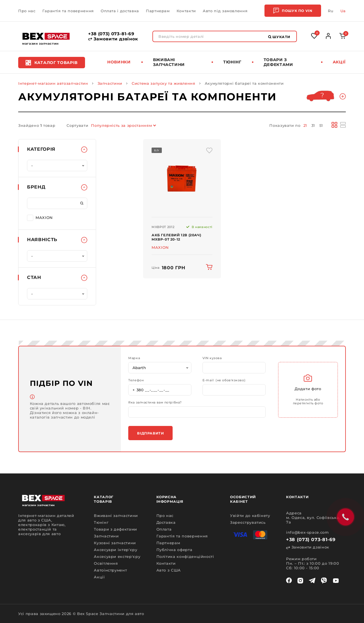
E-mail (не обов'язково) (224, 380)
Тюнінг (232, 62)
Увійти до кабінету (250, 516)
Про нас (27, 11)
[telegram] (312, 581)
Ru (331, 11)
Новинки (119, 62)
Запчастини (110, 83)
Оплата (164, 529)
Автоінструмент (110, 570)
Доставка (166, 522)
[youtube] (336, 581)
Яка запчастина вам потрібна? (155, 402)
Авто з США (169, 570)
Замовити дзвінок (113, 39)
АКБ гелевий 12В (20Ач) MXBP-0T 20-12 (176, 237)
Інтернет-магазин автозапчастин (53, 83)
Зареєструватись (248, 522)
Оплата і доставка (120, 11)
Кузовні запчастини (115, 543)
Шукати (279, 37)
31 (313, 125)
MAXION (40, 217)
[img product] (182, 178)
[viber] (324, 581)
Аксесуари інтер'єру (115, 550)
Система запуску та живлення (164, 83)
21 (305, 125)
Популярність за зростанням (121, 125)
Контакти (186, 11)
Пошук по (293, 11)
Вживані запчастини (169, 62)
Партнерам (158, 11)
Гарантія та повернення (68, 11)
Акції (339, 62)
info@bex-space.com (308, 532)
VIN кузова (212, 358)
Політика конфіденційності (185, 556)
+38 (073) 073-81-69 (111, 34)
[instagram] (300, 581)
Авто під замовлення (225, 11)
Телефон (136, 380)
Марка (134, 358)
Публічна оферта (174, 550)
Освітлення (106, 563)
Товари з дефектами (278, 62)
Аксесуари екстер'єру (117, 556)
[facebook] (289, 581)
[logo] (46, 36)
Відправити (150, 433)
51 (321, 125)
